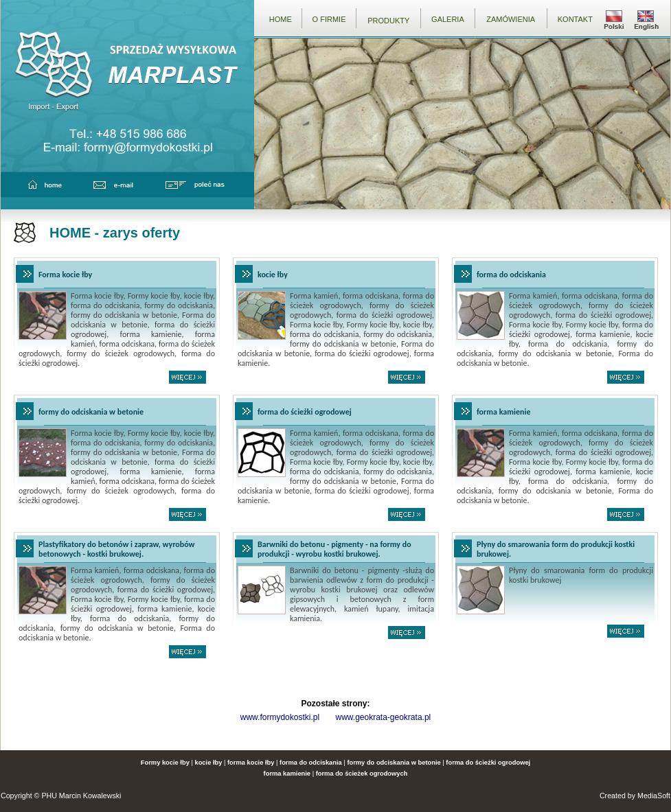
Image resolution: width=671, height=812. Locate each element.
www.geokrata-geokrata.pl (383, 717)
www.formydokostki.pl (280, 717)
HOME (281, 19)
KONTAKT (575, 19)
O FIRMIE (329, 19)
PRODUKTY (388, 21)
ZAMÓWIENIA (511, 19)
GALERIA (448, 19)
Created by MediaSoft (635, 796)
